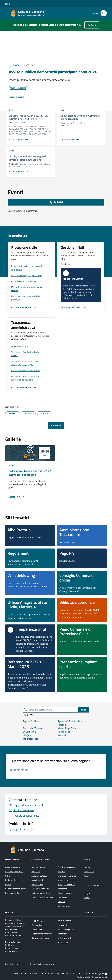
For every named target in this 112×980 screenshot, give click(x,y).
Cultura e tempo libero (41, 893)
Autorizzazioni (37, 884)
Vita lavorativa (64, 906)
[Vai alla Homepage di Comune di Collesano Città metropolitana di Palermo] (29, 13)
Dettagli (92, 25)
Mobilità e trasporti (66, 880)
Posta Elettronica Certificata (13, 943)
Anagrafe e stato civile (41, 876)
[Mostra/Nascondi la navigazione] (6, 13)
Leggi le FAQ (37, 921)
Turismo (44, 413)
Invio (83, 710)
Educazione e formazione (42, 897)
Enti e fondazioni (12, 880)
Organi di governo (13, 867)
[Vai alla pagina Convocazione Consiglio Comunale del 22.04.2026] (70, 138)
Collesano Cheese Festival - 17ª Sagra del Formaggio (30, 473)
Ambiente (36, 871)
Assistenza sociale (18, 87)
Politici (8, 884)
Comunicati (89, 871)
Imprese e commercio (67, 876)
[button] (9, 4)
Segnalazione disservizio (42, 934)
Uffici (8, 876)
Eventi (87, 898)
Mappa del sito (11, 964)
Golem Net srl (65, 974)
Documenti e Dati (13, 893)
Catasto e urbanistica (41, 889)
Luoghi (87, 893)
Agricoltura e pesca (40, 867)
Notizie (87, 867)
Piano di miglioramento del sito (43, 964)
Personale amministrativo (16, 889)
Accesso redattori (99, 977)
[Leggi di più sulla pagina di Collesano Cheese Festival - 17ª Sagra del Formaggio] (16, 497)
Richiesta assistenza (40, 938)
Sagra (12, 466)
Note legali (62, 934)
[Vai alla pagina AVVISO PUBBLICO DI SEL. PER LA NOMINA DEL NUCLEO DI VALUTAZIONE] (19, 138)
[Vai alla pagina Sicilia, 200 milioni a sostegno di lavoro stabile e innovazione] (19, 171)
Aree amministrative (14, 871)
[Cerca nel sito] (104, 13)
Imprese (28, 413)
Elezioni (13, 413)
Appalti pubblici (38, 880)
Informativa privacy (66, 929)
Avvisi (87, 876)
